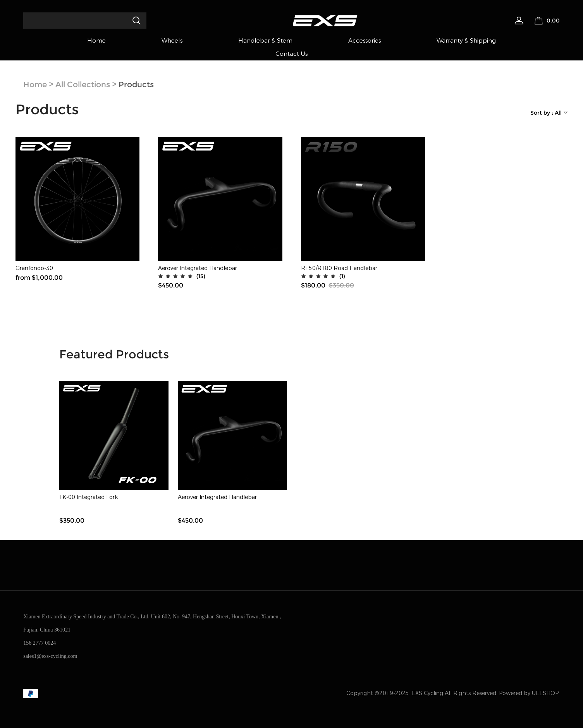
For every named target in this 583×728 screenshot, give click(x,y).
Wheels (172, 41)
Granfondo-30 (34, 268)
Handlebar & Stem (265, 41)
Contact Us (291, 54)
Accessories (365, 41)
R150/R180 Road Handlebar (339, 268)
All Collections (83, 84)
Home (96, 41)
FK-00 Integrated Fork (89, 497)
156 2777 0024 (40, 643)
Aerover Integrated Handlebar (198, 268)
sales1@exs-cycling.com (50, 656)
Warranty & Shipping (466, 41)
